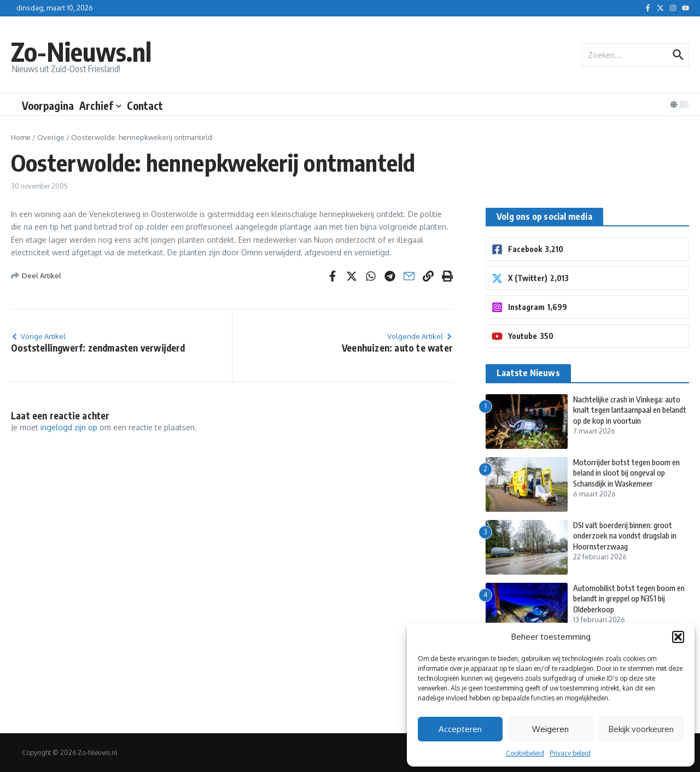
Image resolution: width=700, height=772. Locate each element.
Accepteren (460, 729)
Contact (145, 106)
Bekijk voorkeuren (641, 729)
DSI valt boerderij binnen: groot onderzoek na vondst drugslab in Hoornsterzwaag (628, 536)
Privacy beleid (570, 753)
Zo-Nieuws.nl (90, 50)
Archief (100, 106)
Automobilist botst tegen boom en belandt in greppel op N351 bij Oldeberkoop (628, 598)
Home (21, 137)
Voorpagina (48, 106)
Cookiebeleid (525, 753)
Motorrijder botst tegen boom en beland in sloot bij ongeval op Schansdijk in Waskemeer (630, 473)
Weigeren (550, 729)
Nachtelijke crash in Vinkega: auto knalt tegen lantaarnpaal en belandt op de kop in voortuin (630, 410)
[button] (678, 637)
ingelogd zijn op (69, 427)
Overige (51, 137)
